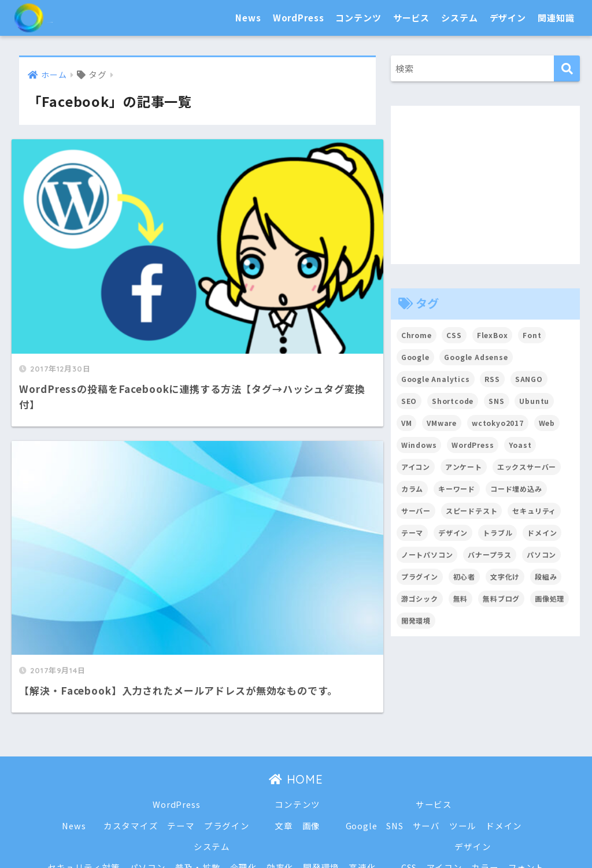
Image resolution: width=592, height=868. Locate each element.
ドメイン (504, 749)
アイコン (445, 791)
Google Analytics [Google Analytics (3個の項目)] (436, 379)
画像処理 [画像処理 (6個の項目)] (550, 598)
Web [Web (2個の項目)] (548, 423)
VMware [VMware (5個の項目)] (442, 423)
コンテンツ (358, 18)
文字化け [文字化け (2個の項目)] (505, 576)
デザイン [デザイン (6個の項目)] (453, 533)
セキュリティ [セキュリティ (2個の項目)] (535, 511)
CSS (409, 791)
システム (459, 18)
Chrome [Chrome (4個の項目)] (417, 335)
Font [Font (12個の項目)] (532, 335)
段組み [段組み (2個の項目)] (547, 576)
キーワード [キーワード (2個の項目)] (457, 489)
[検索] (567, 68)
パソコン (147, 791)
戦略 (305, 833)
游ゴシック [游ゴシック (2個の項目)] (420, 598)
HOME (296, 704)
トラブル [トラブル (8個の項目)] (498, 533)
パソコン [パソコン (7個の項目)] (542, 554)
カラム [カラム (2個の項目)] (412, 489)
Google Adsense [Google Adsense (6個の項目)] (477, 357)
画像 (312, 749)
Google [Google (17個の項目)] (415, 357)
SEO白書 (60, 18)
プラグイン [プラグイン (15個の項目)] (420, 576)
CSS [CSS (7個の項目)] (455, 335)
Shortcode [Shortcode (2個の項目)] (453, 401)
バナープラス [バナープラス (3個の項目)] (490, 554)
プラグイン (226, 749)
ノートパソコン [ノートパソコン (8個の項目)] (427, 554)
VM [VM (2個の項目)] (407, 423)
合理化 (243, 791)
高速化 (362, 791)
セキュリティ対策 (83, 791)
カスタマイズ (130, 749)
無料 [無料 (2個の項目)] (461, 598)
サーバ (427, 749)
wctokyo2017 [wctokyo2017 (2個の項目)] (498, 423)
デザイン (508, 18)
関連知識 (556, 18)
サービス (411, 18)
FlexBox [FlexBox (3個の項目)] (493, 335)
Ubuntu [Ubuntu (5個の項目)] (535, 401)
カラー (486, 791)
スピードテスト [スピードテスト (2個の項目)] (472, 511)
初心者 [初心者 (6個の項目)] (465, 576)
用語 (333, 833)
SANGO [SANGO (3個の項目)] (530, 379)
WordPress (299, 18)
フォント (527, 791)
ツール (464, 749)
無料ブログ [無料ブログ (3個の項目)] (501, 598)
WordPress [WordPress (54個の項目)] (473, 445)
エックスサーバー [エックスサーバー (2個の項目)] (527, 467)
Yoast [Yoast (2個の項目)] (521, 445)
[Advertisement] (486, 185)
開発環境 (321, 791)
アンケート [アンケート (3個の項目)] (464, 467)
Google (362, 749)
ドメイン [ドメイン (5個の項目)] (543, 533)
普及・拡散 (197, 791)
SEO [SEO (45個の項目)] (409, 401)
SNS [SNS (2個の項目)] (497, 401)
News (248, 18)
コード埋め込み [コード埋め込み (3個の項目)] (516, 489)
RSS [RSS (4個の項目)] (493, 379)
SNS (395, 749)
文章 (284, 749)
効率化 (280, 791)
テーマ (181, 749)
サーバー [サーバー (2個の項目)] (416, 511)
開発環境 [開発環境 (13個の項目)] (416, 620)
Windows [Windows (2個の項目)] (419, 445)
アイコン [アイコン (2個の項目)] (416, 467)
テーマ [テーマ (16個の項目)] (412, 533)
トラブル (269, 833)
